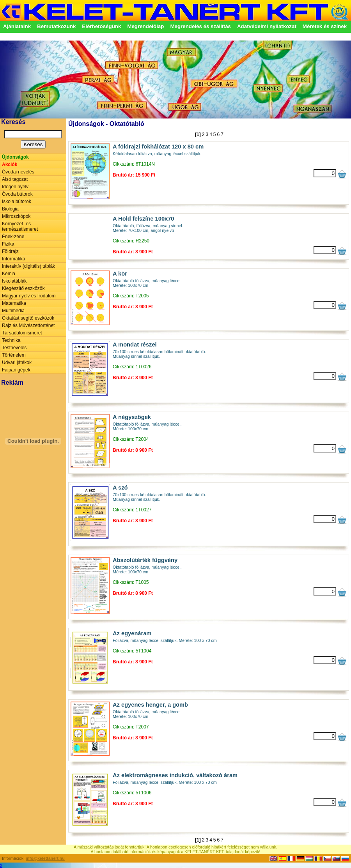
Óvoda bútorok (17, 194)
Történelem (14, 355)
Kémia (9, 274)
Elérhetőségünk (101, 26)
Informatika (13, 259)
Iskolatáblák (14, 281)
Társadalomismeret (22, 333)
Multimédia (13, 311)
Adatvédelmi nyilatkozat (267, 26)
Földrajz (10, 251)
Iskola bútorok (17, 202)
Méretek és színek (325, 26)
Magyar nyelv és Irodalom (29, 296)
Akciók (10, 164)
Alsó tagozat (15, 179)
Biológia (10, 209)
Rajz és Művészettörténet (28, 325)
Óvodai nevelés (18, 172)
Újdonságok (15, 157)
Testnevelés (14, 348)
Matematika (14, 303)
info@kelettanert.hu (45, 858)
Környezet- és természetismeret (20, 226)
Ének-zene (13, 237)
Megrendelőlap (145, 26)
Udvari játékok (17, 362)
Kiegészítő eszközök (23, 288)
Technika (11, 340)
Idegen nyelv (15, 187)
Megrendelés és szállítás (200, 26)
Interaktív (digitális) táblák (28, 266)
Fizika (8, 244)
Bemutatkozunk (56, 26)
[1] (198, 134)
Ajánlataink (17, 26)
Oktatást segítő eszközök (28, 318)
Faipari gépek (16, 370)
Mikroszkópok (16, 216)
